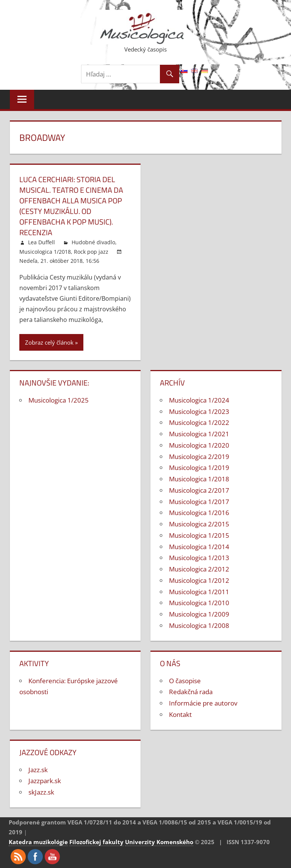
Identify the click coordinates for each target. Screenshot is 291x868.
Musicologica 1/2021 (199, 434)
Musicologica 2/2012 (199, 569)
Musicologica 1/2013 (199, 558)
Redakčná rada (191, 692)
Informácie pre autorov (203, 703)
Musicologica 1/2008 (199, 625)
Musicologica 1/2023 (199, 411)
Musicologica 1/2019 (199, 468)
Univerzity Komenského (159, 842)
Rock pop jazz (91, 252)
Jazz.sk (38, 770)
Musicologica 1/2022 (199, 422)
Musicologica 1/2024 (199, 400)
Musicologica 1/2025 (59, 400)
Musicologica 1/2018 (45, 252)
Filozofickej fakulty (96, 842)
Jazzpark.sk (45, 781)
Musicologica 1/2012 (199, 580)
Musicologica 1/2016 (199, 513)
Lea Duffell (41, 242)
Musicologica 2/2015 (199, 524)
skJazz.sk (41, 792)
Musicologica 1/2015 (199, 535)
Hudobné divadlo (93, 242)
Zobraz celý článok (49, 342)
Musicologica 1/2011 (199, 592)
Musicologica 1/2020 (199, 445)
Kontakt (180, 714)
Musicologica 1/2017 (199, 502)
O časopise (185, 681)
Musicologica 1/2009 (199, 614)
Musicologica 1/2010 (199, 603)
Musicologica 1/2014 (199, 547)
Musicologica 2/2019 (199, 457)
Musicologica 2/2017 (199, 490)
